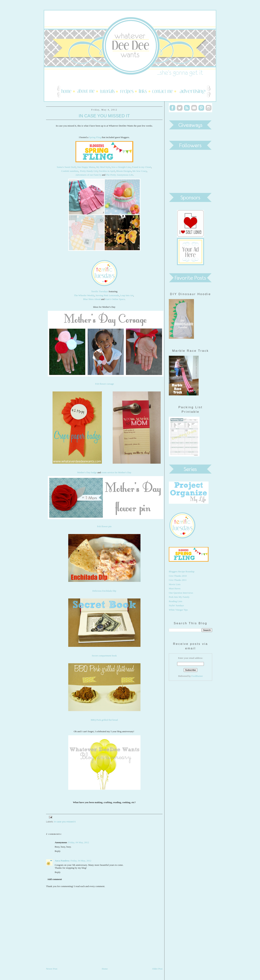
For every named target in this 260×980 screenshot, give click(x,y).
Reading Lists (175, 601)
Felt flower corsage (105, 384)
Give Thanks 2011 (178, 580)
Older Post (157, 969)
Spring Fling (95, 137)
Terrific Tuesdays (100, 291)
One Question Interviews (181, 593)
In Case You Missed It (104, 116)
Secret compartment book (104, 656)
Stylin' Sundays (176, 605)
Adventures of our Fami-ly (88, 175)
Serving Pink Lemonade (107, 295)
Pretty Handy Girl (89, 171)
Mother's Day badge (87, 472)
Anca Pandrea (62, 861)
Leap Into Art (126, 295)
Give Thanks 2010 (178, 576)
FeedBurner (197, 676)
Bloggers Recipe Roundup (182, 571)
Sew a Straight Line (121, 167)
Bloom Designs (124, 171)
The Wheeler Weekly (84, 295)
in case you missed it (65, 822)
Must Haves (175, 588)
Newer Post (52, 969)
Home (105, 969)
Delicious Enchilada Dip (104, 591)
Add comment (55, 879)
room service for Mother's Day (116, 472)
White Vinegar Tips (178, 610)
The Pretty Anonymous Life (120, 175)
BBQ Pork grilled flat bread (104, 720)
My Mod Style (103, 167)
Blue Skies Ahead (92, 299)
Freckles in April (107, 171)
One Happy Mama (86, 167)
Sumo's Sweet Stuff (66, 167)
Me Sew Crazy (140, 171)
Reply (58, 851)
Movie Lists (175, 584)
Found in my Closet (142, 167)
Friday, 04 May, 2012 (79, 842)
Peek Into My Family (179, 597)
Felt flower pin (104, 526)
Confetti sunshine (70, 171)
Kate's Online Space (115, 299)
